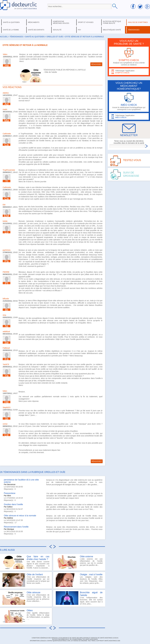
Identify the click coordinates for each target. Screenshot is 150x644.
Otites (30, 610)
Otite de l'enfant (35, 574)
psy (79, 30)
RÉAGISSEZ (96, 64)
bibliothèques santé (112, 30)
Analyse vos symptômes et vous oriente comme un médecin (129, 57)
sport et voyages (86, 22)
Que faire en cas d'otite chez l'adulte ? (38, 558)
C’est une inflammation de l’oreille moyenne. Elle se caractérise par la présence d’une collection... (26, 598)
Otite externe (86, 556)
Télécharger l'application (129, 72)
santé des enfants (36, 30)
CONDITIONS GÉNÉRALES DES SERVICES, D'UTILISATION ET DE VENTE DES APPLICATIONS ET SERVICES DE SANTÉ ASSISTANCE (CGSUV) (75, 638)
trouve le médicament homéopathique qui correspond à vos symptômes (129, 102)
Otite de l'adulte (51, 72)
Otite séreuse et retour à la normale (20, 516)
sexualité (57, 30)
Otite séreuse (34, 592)
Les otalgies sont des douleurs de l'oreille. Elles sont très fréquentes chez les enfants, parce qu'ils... (79, 580)
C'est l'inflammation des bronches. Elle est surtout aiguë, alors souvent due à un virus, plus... (79, 598)
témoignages (134, 30)
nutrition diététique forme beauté (112, 22)
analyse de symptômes (138, 22)
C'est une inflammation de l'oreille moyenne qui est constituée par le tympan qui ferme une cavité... (26, 580)
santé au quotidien (11, 22)
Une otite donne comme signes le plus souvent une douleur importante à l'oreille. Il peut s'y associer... (26, 562)
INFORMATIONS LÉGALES (38, 641)
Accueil (4, 37)
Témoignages (16, 37)
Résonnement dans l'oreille (16, 527)
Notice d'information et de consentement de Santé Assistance (75, 639)
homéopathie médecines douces (61, 22)
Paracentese (10, 493)
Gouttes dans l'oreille (13, 504)
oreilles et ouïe (55, 37)
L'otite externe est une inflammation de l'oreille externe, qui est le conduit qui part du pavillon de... (79, 562)
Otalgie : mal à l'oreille (91, 574)
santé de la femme (11, 30)
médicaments (34, 22)
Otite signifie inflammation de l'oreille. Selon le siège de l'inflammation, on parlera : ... (26, 616)
